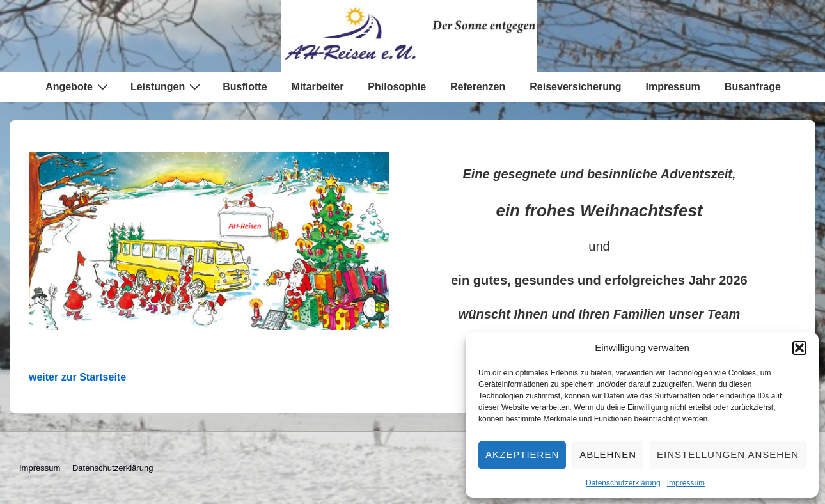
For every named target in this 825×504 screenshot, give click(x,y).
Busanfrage (753, 87)
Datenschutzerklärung (623, 483)
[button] (799, 348)
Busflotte (245, 87)
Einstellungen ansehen (728, 454)
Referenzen (478, 87)
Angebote (78, 86)
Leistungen (167, 86)
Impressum (686, 483)
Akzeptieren (522, 454)
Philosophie (397, 87)
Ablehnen (608, 454)
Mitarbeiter (318, 87)
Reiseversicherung (575, 87)
